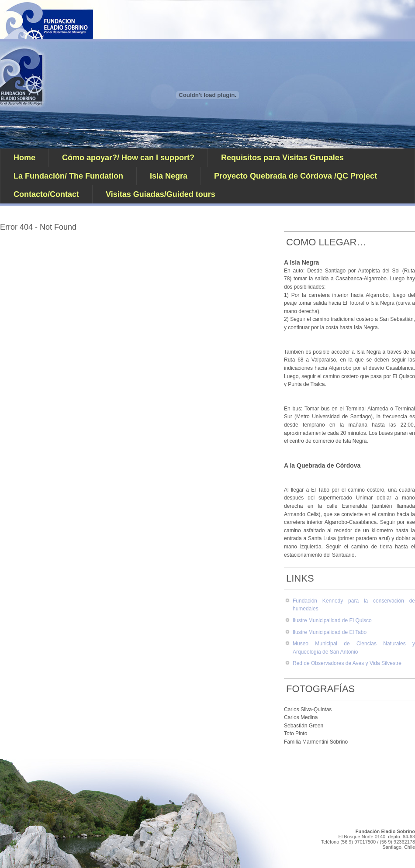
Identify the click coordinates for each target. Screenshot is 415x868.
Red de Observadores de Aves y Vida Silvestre (347, 663)
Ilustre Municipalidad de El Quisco (332, 620)
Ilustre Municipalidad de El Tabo (330, 632)
